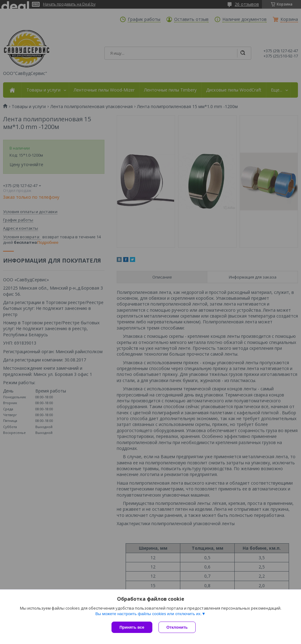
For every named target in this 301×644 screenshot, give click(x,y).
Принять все (132, 627)
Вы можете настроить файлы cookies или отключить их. (148, 614)
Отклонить (177, 627)
